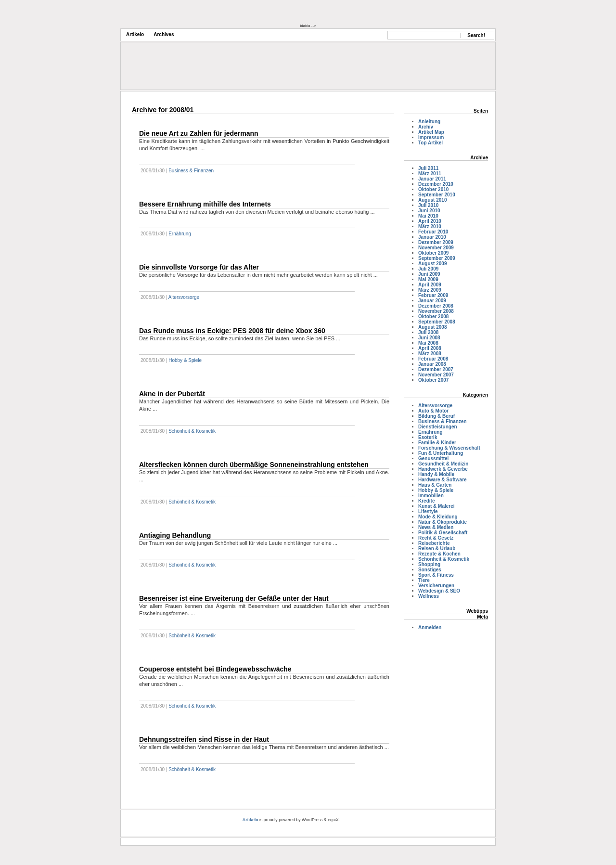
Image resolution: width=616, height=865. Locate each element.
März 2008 (430, 354)
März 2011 (430, 174)
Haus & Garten (435, 485)
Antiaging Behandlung (175, 535)
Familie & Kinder (437, 443)
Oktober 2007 (433, 380)
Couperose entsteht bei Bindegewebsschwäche (215, 669)
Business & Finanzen (191, 171)
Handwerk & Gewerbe (443, 469)
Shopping (429, 564)
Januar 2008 (432, 364)
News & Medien (436, 527)
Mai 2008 (428, 343)
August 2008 (432, 327)
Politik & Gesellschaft (443, 533)
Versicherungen (436, 586)
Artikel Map (431, 132)
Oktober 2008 (433, 316)
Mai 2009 (428, 279)
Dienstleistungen (438, 427)
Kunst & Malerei (436, 506)
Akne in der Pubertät (172, 394)
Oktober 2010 (433, 189)
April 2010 (430, 221)
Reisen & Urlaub (437, 549)
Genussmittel (433, 458)
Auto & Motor (433, 411)
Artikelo (135, 34)
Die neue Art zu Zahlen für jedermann (199, 133)
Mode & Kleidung (438, 517)
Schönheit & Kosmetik (192, 431)
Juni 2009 (429, 274)
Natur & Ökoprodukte (443, 522)
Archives (164, 34)
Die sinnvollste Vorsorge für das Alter (199, 267)
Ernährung (180, 234)
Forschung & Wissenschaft (449, 448)
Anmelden (430, 627)
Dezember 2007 (436, 369)
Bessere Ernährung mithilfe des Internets (205, 204)
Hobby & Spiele (185, 360)
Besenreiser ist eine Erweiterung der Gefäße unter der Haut (234, 598)
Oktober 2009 (433, 253)
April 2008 (430, 348)
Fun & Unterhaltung (441, 453)
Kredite (426, 501)
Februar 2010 (433, 232)
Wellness (429, 596)
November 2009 (436, 248)
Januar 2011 (432, 179)
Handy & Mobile (436, 474)
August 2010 (432, 200)
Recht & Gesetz (436, 538)
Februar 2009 (433, 295)
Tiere (424, 580)
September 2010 (437, 195)
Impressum (431, 137)
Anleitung (429, 122)
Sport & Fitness (436, 575)
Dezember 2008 (436, 306)
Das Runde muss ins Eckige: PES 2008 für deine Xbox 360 (232, 331)
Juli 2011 (428, 168)
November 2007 (436, 375)
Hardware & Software (443, 480)
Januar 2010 (432, 237)
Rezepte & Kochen (439, 554)
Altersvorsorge (184, 297)
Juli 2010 (428, 205)
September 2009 (437, 258)
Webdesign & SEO (439, 591)
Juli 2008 (428, 332)
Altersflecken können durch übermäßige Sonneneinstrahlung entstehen (254, 465)
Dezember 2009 (436, 242)
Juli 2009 (428, 269)
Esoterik (428, 437)
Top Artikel (430, 143)
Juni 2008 (429, 338)
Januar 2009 (432, 301)
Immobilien (431, 496)
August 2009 (432, 264)
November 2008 (436, 311)
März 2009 (430, 290)
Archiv (426, 127)
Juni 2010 (429, 211)
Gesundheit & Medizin (443, 464)
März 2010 (430, 226)
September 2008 (437, 322)
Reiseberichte (434, 543)
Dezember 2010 (436, 184)
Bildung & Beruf (436, 416)
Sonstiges (430, 570)
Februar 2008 (433, 359)
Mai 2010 (428, 216)
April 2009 (430, 285)
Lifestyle (428, 511)
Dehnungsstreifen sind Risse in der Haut (204, 739)
